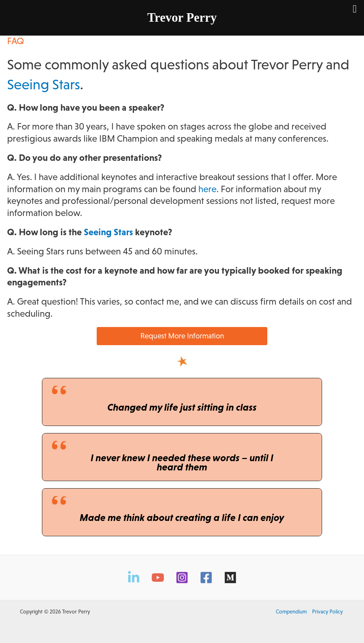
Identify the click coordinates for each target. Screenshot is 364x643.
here (207, 189)
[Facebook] (206, 578)
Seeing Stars (44, 85)
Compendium (291, 612)
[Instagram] (182, 578)
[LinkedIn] (134, 578)
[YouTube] (158, 578)
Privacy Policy (327, 612)
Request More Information (182, 336)
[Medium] (230, 578)
